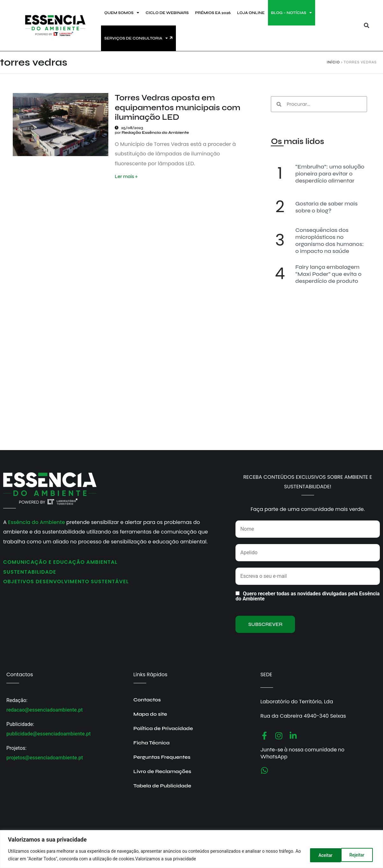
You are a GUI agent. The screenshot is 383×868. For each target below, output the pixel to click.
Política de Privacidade (163, 728)
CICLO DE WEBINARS (167, 13)
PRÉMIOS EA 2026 (213, 13)
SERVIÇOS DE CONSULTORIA (136, 38)
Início (333, 62)
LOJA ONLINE (251, 13)
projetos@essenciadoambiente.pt (45, 758)
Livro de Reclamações (163, 771)
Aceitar (359, 855)
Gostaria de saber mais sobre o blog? (327, 207)
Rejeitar (323, 855)
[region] (191, 849)
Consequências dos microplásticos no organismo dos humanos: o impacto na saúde (330, 240)
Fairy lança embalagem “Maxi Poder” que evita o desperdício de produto (329, 274)
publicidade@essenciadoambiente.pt (48, 734)
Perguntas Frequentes (162, 757)
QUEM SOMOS (122, 13)
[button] (366, 25)
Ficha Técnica (152, 743)
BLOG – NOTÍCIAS (292, 13)
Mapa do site (150, 714)
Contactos (147, 700)
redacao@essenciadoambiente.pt (45, 710)
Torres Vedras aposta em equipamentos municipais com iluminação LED (177, 108)
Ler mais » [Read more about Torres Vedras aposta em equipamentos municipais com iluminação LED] (126, 176)
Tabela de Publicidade (162, 786)
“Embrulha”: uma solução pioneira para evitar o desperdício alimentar (330, 174)
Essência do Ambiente (36, 522)
